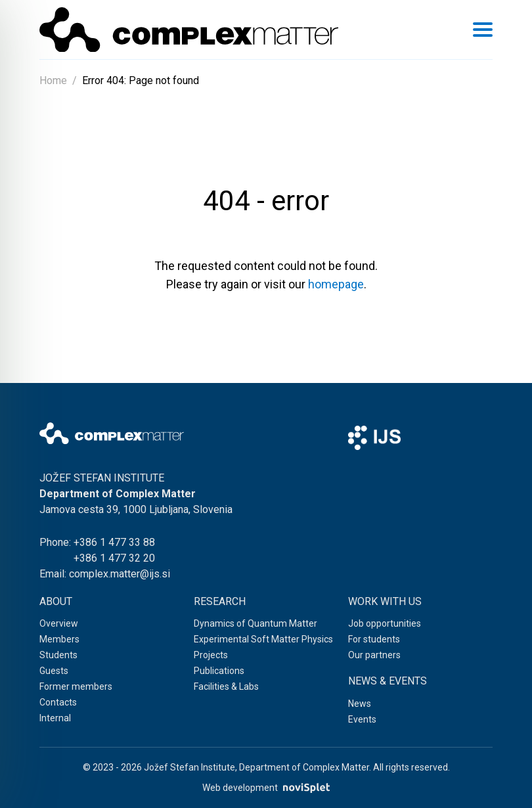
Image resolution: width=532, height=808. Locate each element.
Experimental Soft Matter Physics (263, 639)
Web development (266, 788)
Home (53, 80)
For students (374, 639)
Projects (211, 655)
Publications (219, 671)
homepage (336, 284)
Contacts (58, 702)
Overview (59, 623)
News (360, 704)
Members (59, 639)
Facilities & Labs (226, 686)
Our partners (374, 655)
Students (58, 655)
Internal (55, 718)
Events (362, 719)
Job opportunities (385, 623)
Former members (76, 686)
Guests (54, 671)
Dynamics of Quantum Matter (255, 623)
